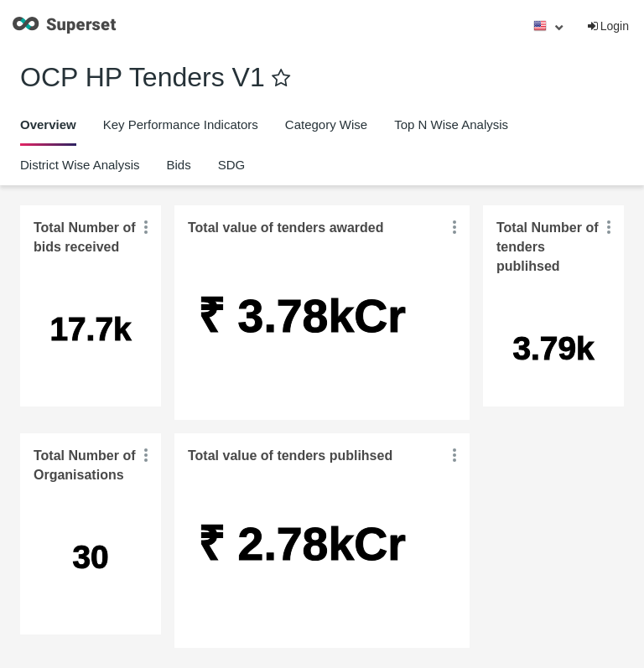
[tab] (48, 125)
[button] (146, 227)
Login (607, 26)
